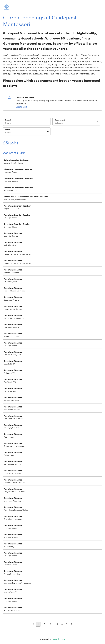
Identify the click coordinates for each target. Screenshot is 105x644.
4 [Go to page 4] (57, 624)
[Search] (27, 123)
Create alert (21, 107)
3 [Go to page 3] (51, 624)
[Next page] (72, 624)
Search (8, 120)
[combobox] (55, 123)
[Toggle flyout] (97, 122)
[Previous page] (33, 624)
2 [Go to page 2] (44, 624)
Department (60, 120)
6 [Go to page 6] (67, 624)
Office (8, 130)
